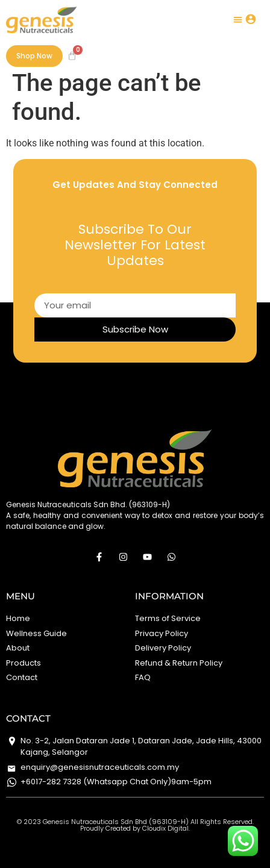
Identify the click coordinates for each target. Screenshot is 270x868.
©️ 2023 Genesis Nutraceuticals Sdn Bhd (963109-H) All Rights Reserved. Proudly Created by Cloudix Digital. (135, 825)
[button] (238, 20)
